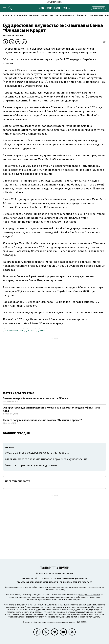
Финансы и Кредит (14, 330)
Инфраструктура (49, 15)
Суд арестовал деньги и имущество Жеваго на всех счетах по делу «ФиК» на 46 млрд (52, 409)
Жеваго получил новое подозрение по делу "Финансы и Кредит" (42, 420)
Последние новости (18, 481)
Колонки (34, 15)
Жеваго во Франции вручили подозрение (31, 465)
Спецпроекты (96, 15)
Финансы (81, 15)
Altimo (43, 330)
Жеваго (32, 330)
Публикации (20, 15)
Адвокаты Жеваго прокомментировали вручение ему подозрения (46, 459)
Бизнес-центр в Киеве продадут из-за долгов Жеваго (36, 398)
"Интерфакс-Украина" (89, 595)
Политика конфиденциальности (70, 579)
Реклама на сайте (31, 579)
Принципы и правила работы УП (76, 582)
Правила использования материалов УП (37, 582)
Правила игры (67, 15)
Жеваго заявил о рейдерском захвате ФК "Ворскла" (37, 453)
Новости (7, 15)
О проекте (47, 579)
